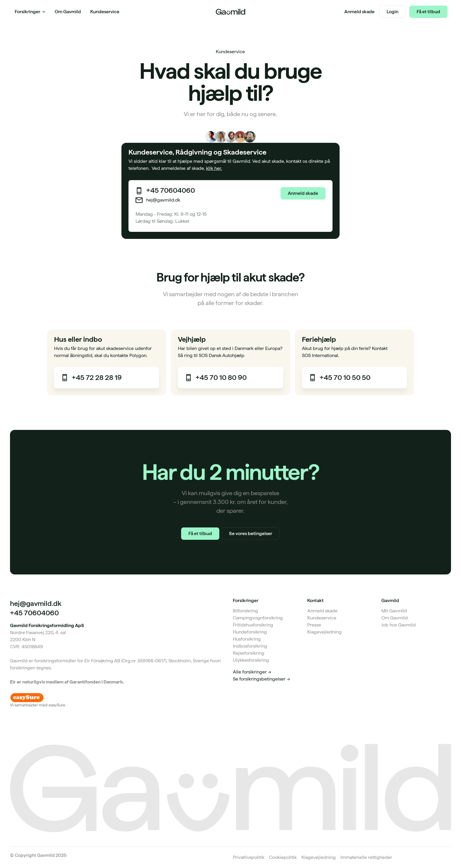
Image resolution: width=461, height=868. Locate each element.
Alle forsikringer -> (252, 672)
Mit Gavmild (394, 611)
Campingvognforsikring (258, 618)
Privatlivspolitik (249, 857)
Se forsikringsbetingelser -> (261, 679)
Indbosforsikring (250, 646)
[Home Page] (230, 12)
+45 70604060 (171, 190)
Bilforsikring (245, 611)
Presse (314, 625)
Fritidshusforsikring (253, 625)
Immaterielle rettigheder (366, 857)
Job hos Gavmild (399, 625)
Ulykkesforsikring (251, 660)
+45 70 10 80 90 (221, 378)
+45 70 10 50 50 (345, 378)
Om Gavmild (395, 618)
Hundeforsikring (250, 632)
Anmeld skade (322, 611)
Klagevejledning (324, 632)
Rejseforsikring (249, 653)
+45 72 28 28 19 (97, 378)
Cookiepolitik (283, 857)
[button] (30, 12)
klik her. (214, 168)
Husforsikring (247, 639)
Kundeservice (322, 618)
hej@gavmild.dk (163, 200)
